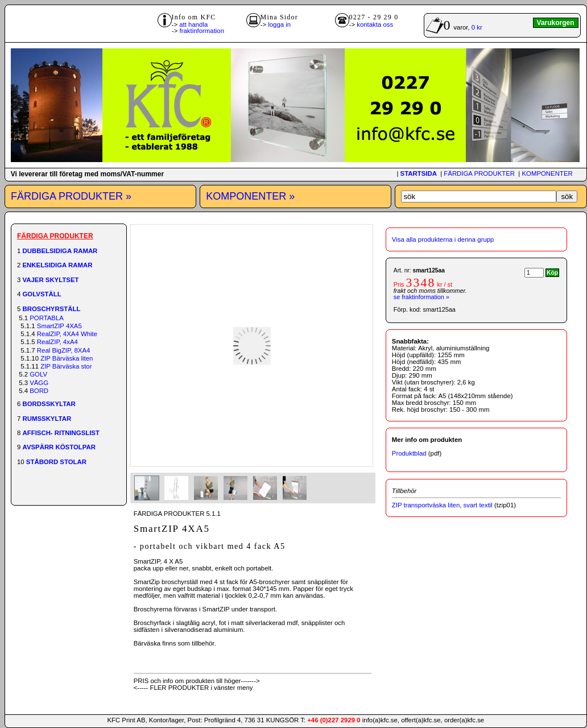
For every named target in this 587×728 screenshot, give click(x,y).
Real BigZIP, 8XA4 (64, 350)
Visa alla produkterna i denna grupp (443, 239)
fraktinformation (202, 31)
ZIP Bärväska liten (67, 358)
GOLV (38, 374)
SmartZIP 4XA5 (59, 326)
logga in (279, 24)
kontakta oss (375, 24)
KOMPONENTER (547, 173)
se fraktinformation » (421, 297)
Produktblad (409, 453)
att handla (193, 24)
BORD (39, 391)
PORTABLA (47, 318)
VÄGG (39, 383)
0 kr (477, 27)
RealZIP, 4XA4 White (67, 334)
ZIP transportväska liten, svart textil (442, 505)
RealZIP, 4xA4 (57, 342)
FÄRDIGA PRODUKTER (479, 173)
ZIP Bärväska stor (66, 366)
